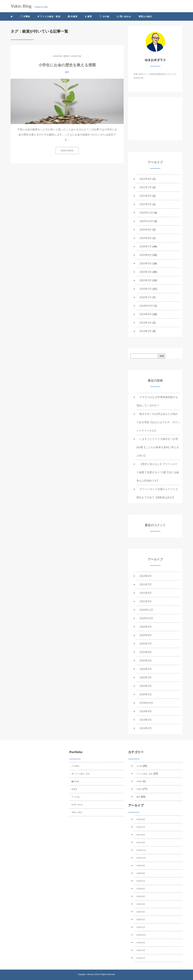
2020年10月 (146, 221)
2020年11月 (146, 213)
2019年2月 (146, 331)
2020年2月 (146, 289)
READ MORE (67, 151)
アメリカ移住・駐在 (49, 16)
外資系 (73, 16)
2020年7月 (146, 247)
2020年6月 (146, 255)
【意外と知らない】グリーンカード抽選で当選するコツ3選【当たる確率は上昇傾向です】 (158, 472)
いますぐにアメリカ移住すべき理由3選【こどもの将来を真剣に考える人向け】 (158, 447)
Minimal (90, 974)
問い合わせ (124, 16)
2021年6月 (146, 196)
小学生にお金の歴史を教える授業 (67, 65)
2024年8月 (146, 179)
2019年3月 (146, 323)
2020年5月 (146, 264)
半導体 (25, 16)
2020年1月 (146, 297)
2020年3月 (146, 280)
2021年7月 (146, 187)
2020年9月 (146, 230)
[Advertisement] (155, 121)
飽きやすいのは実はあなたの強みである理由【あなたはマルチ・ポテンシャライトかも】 (158, 422)
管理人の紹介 (145, 16)
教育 (89, 16)
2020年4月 (146, 272)
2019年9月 (146, 314)
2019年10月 (146, 306)
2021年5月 (146, 204)
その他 (104, 16)
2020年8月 (146, 238)
